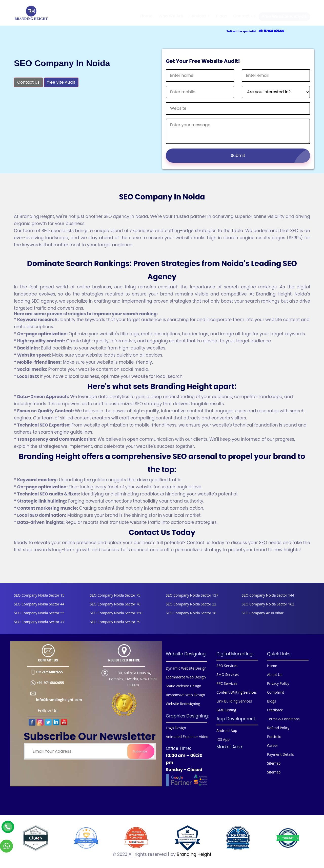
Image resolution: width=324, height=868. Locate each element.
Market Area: (230, 747)
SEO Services (227, 666)
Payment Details (280, 754)
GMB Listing (226, 710)
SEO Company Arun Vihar (263, 613)
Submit (270, 156)
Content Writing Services (237, 692)
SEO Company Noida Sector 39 (115, 622)
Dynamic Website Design (186, 668)
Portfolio (274, 737)
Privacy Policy (278, 683)
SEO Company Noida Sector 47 (39, 622)
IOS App (223, 739)
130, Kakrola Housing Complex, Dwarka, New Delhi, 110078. (133, 679)
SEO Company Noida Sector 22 (191, 604)
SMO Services (228, 675)
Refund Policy (278, 728)
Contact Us (244, 12)
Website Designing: (186, 654)
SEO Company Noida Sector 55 (39, 613)
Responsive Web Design (185, 695)
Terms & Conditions (283, 719)
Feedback (275, 710)
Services (198, 12)
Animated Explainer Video (187, 737)
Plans (221, 12)
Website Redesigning (183, 704)
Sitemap (274, 763)
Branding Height (194, 854)
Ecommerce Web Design (186, 677)
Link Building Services (234, 701)
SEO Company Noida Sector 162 (268, 604)
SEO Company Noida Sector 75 (115, 595)
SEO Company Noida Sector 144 (268, 595)
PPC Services (227, 683)
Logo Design (176, 728)
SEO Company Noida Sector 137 (192, 595)
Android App (227, 731)
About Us (275, 675)
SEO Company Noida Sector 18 (191, 613)
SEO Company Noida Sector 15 (39, 595)
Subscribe (143, 751)
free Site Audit (61, 82)
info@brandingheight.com (59, 697)
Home (146, 12)
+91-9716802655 (49, 672)
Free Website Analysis (286, 13)
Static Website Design (184, 686)
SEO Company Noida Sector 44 (39, 604)
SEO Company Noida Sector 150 (116, 613)
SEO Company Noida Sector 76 (115, 604)
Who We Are (171, 12)
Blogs (271, 701)
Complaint (276, 692)
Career (273, 745)
